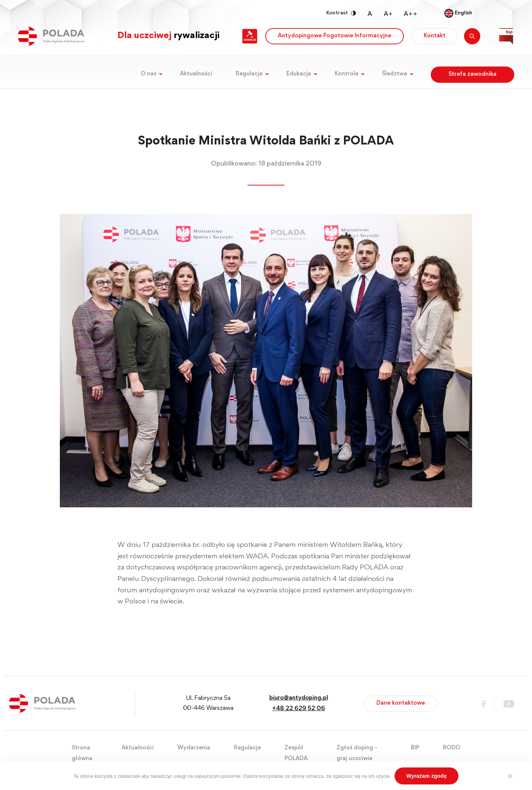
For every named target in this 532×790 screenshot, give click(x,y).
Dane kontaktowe (401, 703)
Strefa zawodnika (473, 74)
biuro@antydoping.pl (299, 698)
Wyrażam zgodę (427, 776)
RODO (452, 748)
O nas (149, 74)
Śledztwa (395, 74)
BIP (415, 748)
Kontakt (435, 36)
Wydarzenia (194, 748)
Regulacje (249, 74)
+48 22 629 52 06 (299, 709)
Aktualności (196, 74)
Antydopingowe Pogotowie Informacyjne (335, 36)
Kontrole (347, 74)
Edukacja (299, 74)
